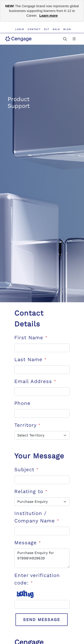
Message (28, 543)
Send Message (42, 620)
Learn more (49, 15)
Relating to (31, 491)
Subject (26, 470)
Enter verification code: (37, 579)
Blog (67, 29)
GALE (56, 29)
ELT (47, 29)
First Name (31, 338)
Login (20, 29)
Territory (27, 425)
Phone (22, 403)
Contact (34, 29)
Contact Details (29, 319)
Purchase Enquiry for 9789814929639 (42, 558)
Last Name (30, 359)
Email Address (35, 381)
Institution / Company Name (37, 517)
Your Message (39, 456)
